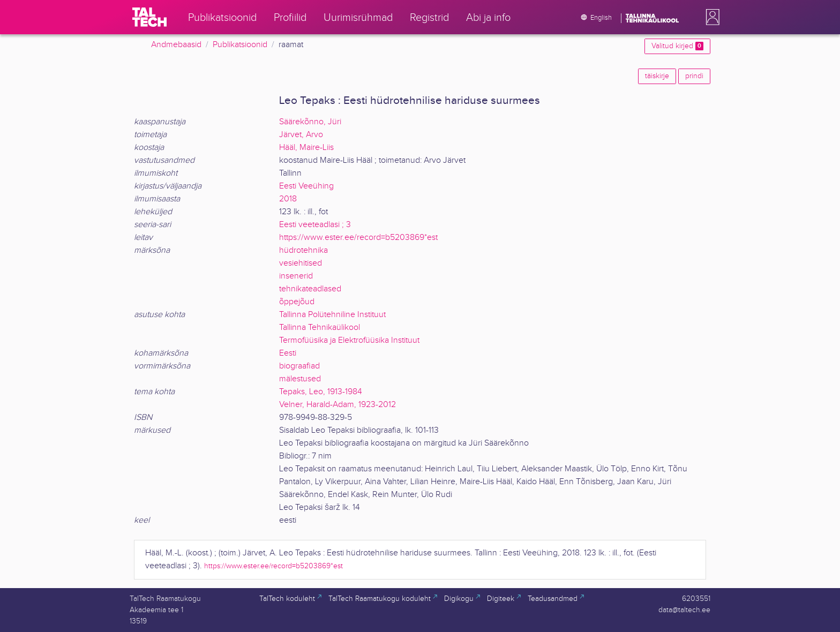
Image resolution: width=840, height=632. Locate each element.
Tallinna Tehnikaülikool (320, 328)
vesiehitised (301, 263)
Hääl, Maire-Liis (306, 148)
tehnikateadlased (310, 289)
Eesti (288, 353)
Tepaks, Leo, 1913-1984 (321, 392)
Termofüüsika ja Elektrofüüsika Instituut (349, 340)
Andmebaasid (176, 45)
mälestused (300, 379)
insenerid (296, 276)
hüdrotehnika (303, 250)
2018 (288, 199)
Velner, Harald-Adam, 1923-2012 (337, 405)
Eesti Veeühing (306, 186)
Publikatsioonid (240, 45)
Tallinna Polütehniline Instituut (332, 315)
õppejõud (297, 302)
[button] (710, 17)
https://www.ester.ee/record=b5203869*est (358, 238)
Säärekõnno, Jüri (310, 122)
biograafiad (299, 366)
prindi (694, 76)
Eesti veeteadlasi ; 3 (315, 225)
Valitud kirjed (677, 46)
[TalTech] (149, 17)
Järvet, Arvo (301, 135)
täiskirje (657, 76)
